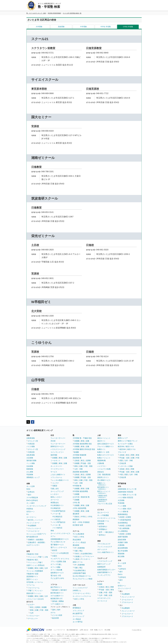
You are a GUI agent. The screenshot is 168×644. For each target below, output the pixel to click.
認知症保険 (122, 540)
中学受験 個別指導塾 (80, 491)
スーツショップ (78, 616)
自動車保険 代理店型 (125, 492)
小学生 (90, 517)
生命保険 (30, 466)
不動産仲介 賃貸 (32, 574)
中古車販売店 (55, 508)
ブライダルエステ (104, 544)
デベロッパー (33, 619)
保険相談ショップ (33, 477)
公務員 (77, 559)
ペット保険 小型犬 (125, 509)
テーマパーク (102, 601)
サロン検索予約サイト (106, 552)
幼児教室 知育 (78, 525)
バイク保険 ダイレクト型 (127, 495)
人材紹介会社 (102, 496)
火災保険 (30, 458)
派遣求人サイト (103, 477)
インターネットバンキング (36, 506)
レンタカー (55, 494)
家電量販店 (77, 608)
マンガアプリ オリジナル (60, 559)
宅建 (76, 551)
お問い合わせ (84, 630)
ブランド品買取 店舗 (58, 561)
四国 (121, 460)
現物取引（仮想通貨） (36, 540)
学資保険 (30, 475)
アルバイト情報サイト (106, 446)
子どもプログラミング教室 (83, 579)
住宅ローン (31, 512)
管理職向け (103, 529)
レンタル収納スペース (60, 480)
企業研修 (101, 524)
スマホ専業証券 (32, 497)
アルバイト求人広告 (105, 504)
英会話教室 (77, 540)
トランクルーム (56, 477)
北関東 (38, 607)
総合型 (55, 550)
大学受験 (39, 27)
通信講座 (76, 545)
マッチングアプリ (104, 575)
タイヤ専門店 (78, 622)
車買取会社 (55, 503)
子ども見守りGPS (57, 578)
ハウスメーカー (34, 616)
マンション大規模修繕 (35, 571)
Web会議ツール (103, 521)
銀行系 (30, 520)
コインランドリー (57, 452)
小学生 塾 (76, 503)
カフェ (53, 536)
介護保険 (121, 545)
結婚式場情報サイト (105, 572)
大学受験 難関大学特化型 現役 (84, 449)
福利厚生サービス (57, 573)
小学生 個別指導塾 (79, 508)
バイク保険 (31, 446)
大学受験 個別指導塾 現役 (82, 444)
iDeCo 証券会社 (32, 500)
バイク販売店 (55, 519)
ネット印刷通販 (103, 515)
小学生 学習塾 (128, 27)
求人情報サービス (104, 480)
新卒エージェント (104, 492)
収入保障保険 (124, 528)
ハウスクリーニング (58, 449)
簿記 (81, 551)
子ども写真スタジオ (58, 542)
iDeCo (120, 574)
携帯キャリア (123, 438)
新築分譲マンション (34, 593)
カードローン (31, 517)
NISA (28, 489)
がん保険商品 (123, 531)
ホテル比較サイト (57, 596)
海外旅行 (64, 590)
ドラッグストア (78, 611)
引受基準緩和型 (125, 520)
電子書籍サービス (57, 545)
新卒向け (102, 535)
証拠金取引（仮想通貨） (37, 542)
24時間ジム (77, 590)
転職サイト (101, 449)
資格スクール (78, 562)
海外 (59, 610)
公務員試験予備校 (79, 573)
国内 (54, 610)
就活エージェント (104, 438)
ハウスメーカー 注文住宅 (35, 599)
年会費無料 (32, 526)
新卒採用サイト (103, 488)
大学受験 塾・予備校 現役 (82, 438)
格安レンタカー (56, 497)
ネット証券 (31, 486)
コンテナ (55, 483)
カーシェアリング (57, 491)
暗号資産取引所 (32, 537)
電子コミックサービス (59, 547)
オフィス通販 (55, 567)
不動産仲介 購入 (32, 560)
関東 (112, 587)
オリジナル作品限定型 (60, 553)
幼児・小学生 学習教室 (81, 522)
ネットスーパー (56, 466)
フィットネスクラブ (80, 588)
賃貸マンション (32, 579)
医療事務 (81, 548)
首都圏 (30, 568)
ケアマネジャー (88, 556)
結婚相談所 (101, 567)
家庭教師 (76, 519)
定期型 (128, 517)
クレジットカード (33, 523)
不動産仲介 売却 (32, 554)
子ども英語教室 (78, 534)
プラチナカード (127, 602)
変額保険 (121, 554)
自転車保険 (31, 455)
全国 (111, 595)
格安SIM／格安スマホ (126, 446)
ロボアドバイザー (33, 545)
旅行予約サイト (56, 587)
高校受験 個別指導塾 (80, 472)
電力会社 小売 (56, 576)
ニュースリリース (59, 630)
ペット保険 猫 (123, 512)
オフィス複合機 (56, 570)
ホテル (53, 613)
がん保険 (30, 472)
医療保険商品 (123, 514)
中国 (138, 458)
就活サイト (101, 441)
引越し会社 (55, 489)
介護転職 (101, 463)
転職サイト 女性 (103, 452)
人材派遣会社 (102, 500)
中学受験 (83, 27)
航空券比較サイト (57, 593)
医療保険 (30, 469)
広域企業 (123, 463)
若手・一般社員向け (106, 532)
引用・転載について (96, 630)
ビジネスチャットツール (106, 518)
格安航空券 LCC (57, 599)
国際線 (61, 601)
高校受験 (61, 27)
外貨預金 (30, 509)
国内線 (55, 601)
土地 (46, 557)
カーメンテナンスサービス (60, 533)
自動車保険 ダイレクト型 (127, 489)
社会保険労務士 (87, 554)
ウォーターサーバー (58, 438)
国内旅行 (55, 590)
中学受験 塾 (77, 486)
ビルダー (31, 605)
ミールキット (55, 460)
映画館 (100, 584)
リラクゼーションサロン (82, 593)
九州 (46, 568)
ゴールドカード (34, 531)
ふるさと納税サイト (58, 475)
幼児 (76, 537)
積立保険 (121, 556)
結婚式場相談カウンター (106, 570)
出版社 (55, 556)
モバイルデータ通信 (125, 444)
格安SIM (123, 449)
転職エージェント (104, 458)
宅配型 (55, 486)
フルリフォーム (34, 588)
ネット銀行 (31, 503)
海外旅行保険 (31, 460)
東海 (36, 568)
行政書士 (78, 556)
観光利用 (55, 618)
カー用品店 (77, 619)
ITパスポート (86, 559)
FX (28, 514)
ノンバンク (39, 520)
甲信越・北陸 (86, 463)
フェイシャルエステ (105, 547)
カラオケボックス (104, 598)
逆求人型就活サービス (106, 444)
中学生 (83, 517)
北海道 (77, 460)
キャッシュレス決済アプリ (36, 534)
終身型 (122, 517)
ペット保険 (31, 463)
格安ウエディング (104, 564)
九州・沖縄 (78, 469)
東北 (32, 607)
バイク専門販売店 (59, 522)
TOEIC (77, 554)
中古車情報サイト (57, 505)
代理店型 (31, 444)
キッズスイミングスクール (82, 596)
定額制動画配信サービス (60, 539)
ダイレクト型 (33, 441)
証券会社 (31, 492)
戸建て (40, 557)
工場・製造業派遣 (104, 475)
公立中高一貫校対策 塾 (81, 497)
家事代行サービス (57, 446)
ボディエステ (102, 549)
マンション (32, 557)
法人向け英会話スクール (82, 576)
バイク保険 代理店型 (125, 497)
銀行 (30, 495)
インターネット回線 (125, 466)
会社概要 (49, 630)
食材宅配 (54, 455)
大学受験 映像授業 (79, 455)
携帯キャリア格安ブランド (128, 441)
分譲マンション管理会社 (36, 565)
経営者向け (103, 526)
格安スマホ (131, 449)
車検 (52, 531)
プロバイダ (122, 452)
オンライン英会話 (79, 542)
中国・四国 (44, 610)
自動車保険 (31, 438)
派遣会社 (101, 472)
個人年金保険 (123, 551)
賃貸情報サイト (32, 576)
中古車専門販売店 (59, 511)
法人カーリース (103, 512)
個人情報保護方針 (72, 630)
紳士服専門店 (78, 613)
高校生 (77, 517)
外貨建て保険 (123, 542)
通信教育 (76, 514)
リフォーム (31, 585)
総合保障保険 (123, 548)
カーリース (55, 500)
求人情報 (107, 630)
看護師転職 (101, 460)
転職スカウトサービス (106, 455)
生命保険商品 (123, 523)
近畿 (41, 568)
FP (75, 548)
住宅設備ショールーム (35, 582)
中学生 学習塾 (106, 27)
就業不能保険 (123, 537)
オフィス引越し (56, 564)
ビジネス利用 (57, 615)
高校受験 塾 (77, 458)
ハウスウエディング (105, 561)
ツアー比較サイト (57, 604)
